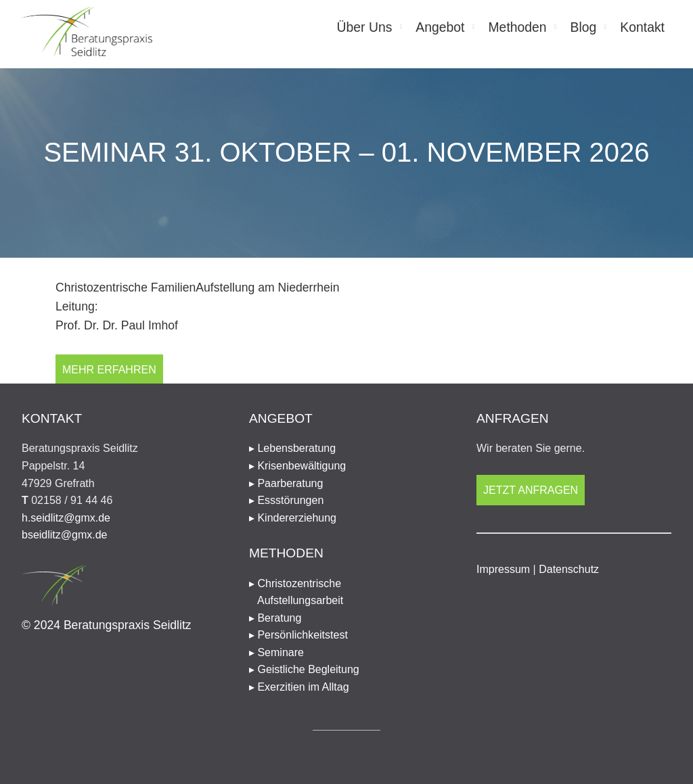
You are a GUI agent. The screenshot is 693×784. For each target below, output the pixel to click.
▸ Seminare (276, 652)
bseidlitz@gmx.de (65, 535)
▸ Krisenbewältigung (297, 466)
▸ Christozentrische (346, 594)
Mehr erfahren (109, 370)
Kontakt (642, 27)
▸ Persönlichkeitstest (298, 635)
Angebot (440, 27)
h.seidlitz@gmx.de (66, 518)
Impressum (503, 569)
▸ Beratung (275, 618)
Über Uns (365, 27)
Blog (584, 27)
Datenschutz (569, 569)
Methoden (517, 27)
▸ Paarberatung (286, 483)
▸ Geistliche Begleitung (304, 669)
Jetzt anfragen (531, 490)
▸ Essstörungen (286, 500)
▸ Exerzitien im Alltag (299, 687)
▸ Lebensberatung (292, 448)
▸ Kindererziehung (293, 518)
